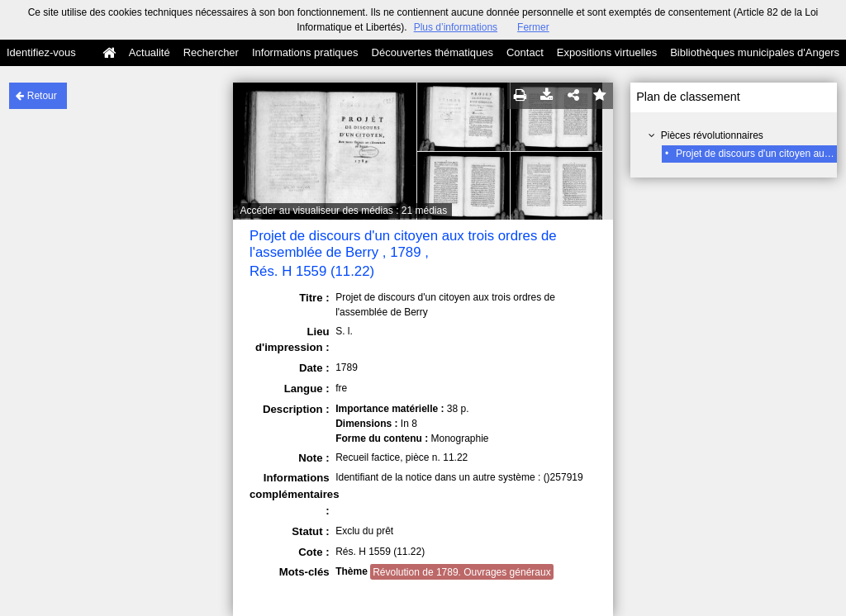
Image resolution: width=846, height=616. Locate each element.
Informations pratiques (305, 52)
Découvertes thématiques (433, 52)
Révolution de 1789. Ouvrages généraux (461, 572)
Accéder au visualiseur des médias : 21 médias (343, 211)
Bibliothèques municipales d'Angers (755, 52)
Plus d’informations (456, 27)
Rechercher (211, 52)
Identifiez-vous (41, 52)
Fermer (533, 27)
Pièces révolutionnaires (712, 135)
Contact (525, 52)
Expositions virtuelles (607, 52)
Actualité (150, 52)
